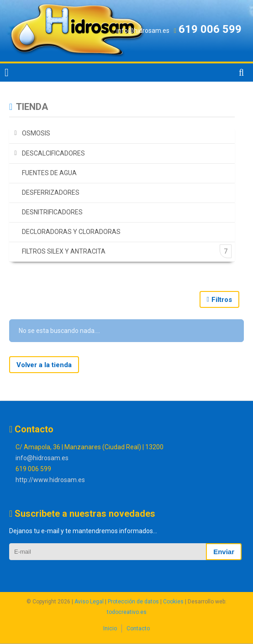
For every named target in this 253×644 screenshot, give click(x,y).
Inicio (110, 628)
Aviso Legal (89, 602)
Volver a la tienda (44, 365)
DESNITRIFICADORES (52, 212)
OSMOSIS (36, 133)
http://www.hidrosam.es (50, 480)
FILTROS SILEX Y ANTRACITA (64, 251)
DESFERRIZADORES (51, 192)
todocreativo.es (127, 612)
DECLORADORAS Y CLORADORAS (71, 232)
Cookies (173, 602)
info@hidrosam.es (42, 458)
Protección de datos (133, 602)
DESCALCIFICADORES (53, 153)
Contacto (138, 628)
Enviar (224, 552)
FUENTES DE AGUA (49, 173)
